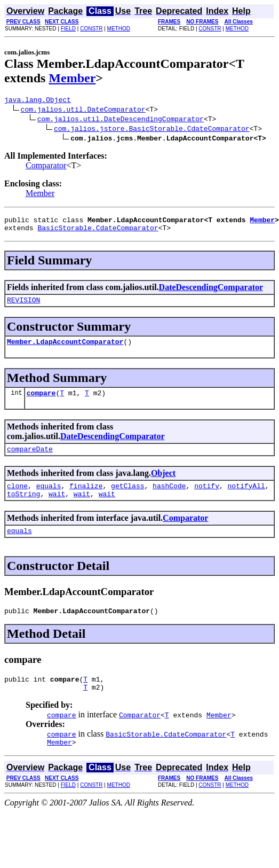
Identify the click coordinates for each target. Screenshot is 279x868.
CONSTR (91, 29)
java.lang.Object (38, 101)
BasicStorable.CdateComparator (98, 232)
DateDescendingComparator (211, 292)
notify (207, 498)
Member (72, 78)
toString (23, 508)
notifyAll (246, 498)
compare (41, 402)
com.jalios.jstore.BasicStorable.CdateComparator (152, 130)
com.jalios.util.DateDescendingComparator (121, 120)
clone (17, 498)
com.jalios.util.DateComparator (83, 111)
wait (57, 508)
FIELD (68, 29)
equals (49, 498)
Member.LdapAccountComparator (65, 349)
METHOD (119, 29)
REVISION (23, 306)
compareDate (30, 460)
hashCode (169, 498)
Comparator (46, 167)
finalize (86, 498)
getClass (127, 498)
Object (163, 484)
